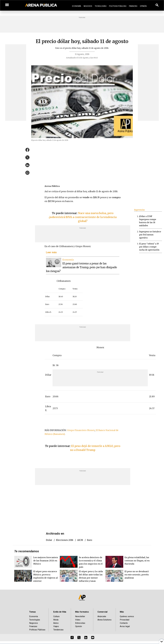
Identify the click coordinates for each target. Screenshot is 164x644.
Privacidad (125, 620)
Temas (32, 612)
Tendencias (58, 630)
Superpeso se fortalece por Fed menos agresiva (150, 235)
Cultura (56, 616)
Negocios (88, 6)
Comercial (102, 612)
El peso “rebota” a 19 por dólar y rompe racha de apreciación (149, 247)
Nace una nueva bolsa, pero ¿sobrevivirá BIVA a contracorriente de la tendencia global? (83, 217)
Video (78, 620)
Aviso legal (125, 626)
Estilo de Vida (60, 612)
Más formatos (82, 612)
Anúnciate (102, 616)
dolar (49, 540)
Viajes (56, 626)
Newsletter (80, 616)
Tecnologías (101, 6)
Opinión (143, 6)
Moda (56, 620)
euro (90, 540)
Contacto (124, 623)
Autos (56, 623)
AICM (80, 540)
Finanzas (133, 6)
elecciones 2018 (65, 540)
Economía (77, 6)
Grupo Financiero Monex (81, 430)
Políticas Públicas (118, 6)
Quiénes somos (127, 616)
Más (122, 612)
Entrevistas (80, 623)
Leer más (51, 252)
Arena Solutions (104, 620)
